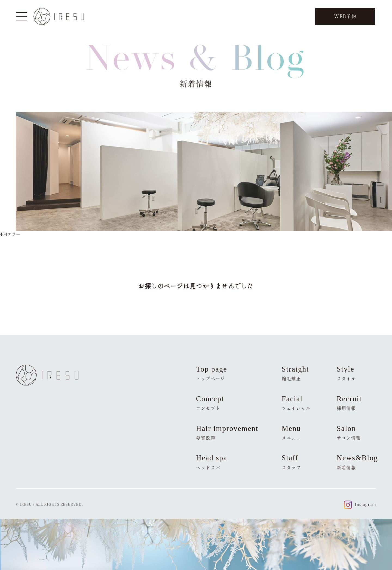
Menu (292, 433)
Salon (349, 433)
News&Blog (357, 462)
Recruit (349, 403)
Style (347, 373)
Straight (295, 373)
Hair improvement (227, 433)
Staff (292, 462)
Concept (210, 403)
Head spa (212, 462)
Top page (212, 373)
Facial (296, 403)
